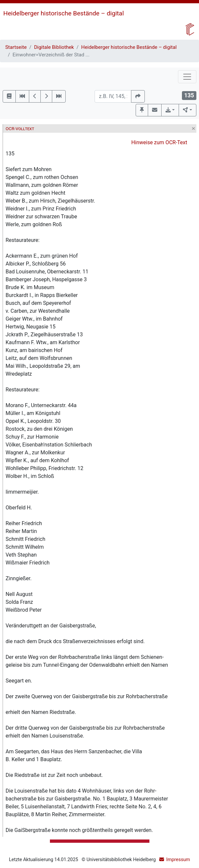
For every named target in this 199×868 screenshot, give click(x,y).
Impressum (178, 860)
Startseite (16, 47)
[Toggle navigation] (187, 77)
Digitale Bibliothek (54, 47)
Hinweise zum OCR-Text (159, 142)
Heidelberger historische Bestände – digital (64, 13)
